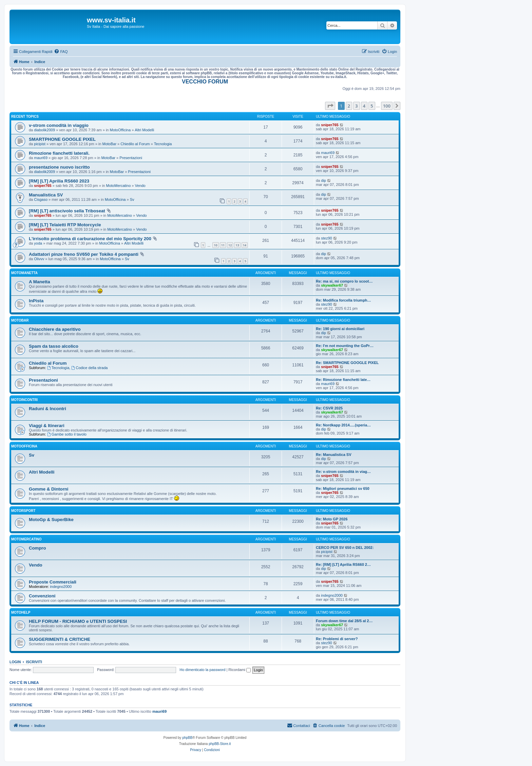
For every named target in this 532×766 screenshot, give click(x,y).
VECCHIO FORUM (205, 82)
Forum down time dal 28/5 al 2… (344, 621)
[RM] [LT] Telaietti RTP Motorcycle (65, 225)
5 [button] (372, 106)
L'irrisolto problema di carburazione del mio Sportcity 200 (90, 239)
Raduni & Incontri (47, 409)
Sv (132, 199)
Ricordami (240, 670)
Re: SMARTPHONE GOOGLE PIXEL (347, 363)
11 (223, 245)
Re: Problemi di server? (337, 639)
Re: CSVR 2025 (329, 408)
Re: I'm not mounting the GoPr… (345, 346)
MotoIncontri (24, 400)
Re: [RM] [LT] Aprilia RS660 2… (343, 564)
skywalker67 (332, 285)
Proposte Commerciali (53, 582)
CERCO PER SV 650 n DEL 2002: (345, 548)
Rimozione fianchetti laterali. (59, 153)
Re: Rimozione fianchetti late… (343, 380)
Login (15, 662)
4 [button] (364, 106)
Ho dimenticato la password (202, 670)
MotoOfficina (120, 130)
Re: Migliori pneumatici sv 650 (343, 489)
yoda (38, 243)
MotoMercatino (119, 186)
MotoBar (109, 144)
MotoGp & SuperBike (51, 520)
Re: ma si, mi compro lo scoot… (344, 281)
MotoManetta (24, 273)
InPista (36, 301)
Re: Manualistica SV (334, 455)
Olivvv (39, 259)
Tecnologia (163, 144)
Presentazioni (131, 158)
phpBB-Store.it (220, 744)
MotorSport (23, 511)
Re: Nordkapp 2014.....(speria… (343, 425)
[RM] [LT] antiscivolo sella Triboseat (67, 211)
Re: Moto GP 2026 (332, 519)
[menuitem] (61, 52)
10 (215, 245)
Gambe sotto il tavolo (67, 434)
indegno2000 (61, 587)
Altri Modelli (144, 130)
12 (230, 245)
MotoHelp (21, 612)
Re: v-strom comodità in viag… (343, 472)
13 (237, 245)
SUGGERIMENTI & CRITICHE (60, 639)
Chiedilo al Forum (135, 144)
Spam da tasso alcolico (54, 346)
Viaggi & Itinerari (47, 426)
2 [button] (349, 106)
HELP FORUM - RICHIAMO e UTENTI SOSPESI (78, 621)
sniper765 (330, 125)
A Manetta (40, 282)
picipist (40, 144)
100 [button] (387, 106)
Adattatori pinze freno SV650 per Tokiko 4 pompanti (84, 254)
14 (245, 245)
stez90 (326, 238)
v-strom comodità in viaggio (59, 125)
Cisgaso (41, 199)
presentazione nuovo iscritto (59, 167)
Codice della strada (89, 368)
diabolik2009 (44, 130)
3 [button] (356, 106)
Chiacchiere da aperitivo (55, 329)
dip (324, 180)
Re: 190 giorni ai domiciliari (340, 329)
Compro (37, 548)
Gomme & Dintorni (49, 489)
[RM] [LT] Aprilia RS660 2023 (59, 181)
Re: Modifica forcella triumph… (344, 300)
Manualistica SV (46, 195)
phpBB (187, 738)
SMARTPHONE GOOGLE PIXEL (62, 139)
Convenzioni (42, 596)
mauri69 (41, 158)
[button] (330, 106)
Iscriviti (34, 662)
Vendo (140, 186)
